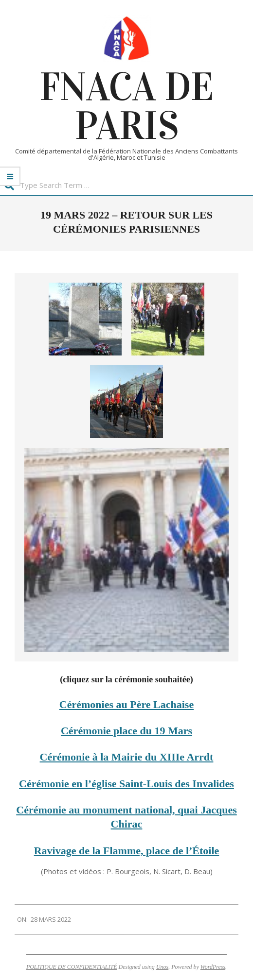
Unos (162, 967)
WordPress (213, 967)
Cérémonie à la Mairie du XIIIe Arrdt (127, 757)
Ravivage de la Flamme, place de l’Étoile (127, 851)
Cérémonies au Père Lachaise (126, 704)
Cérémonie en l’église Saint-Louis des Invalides (126, 784)
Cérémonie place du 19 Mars (126, 731)
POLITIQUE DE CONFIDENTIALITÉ (72, 967)
